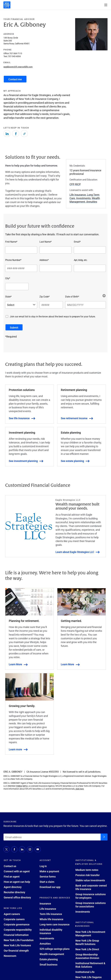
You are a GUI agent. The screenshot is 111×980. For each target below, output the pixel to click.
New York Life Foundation (19, 940)
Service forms (48, 876)
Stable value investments (90, 880)
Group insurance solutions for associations (91, 905)
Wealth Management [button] (85, 200)
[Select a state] (21, 305)
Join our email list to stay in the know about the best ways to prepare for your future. (53, 316)
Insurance (45, 903)
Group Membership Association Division (87, 956)
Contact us (10, 866)
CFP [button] (72, 184)
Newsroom (10, 956)
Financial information (16, 935)
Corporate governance (17, 924)
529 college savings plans (55, 949)
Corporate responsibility (18, 930)
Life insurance (48, 909)
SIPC (25, 786)
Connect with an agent (17, 871)
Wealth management (52, 954)
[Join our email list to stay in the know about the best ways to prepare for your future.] (7, 316)
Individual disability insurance (51, 931)
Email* (77, 242)
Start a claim (47, 882)
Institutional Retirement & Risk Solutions (90, 965)
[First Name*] (21, 250)
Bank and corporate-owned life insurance (91, 887)
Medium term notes (87, 870)
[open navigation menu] (106, 5)
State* (8, 296)
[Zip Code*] (51, 305)
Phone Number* (13, 260)
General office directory (17, 897)
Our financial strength (16, 951)
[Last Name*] (55, 250)
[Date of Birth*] (85, 305)
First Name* (11, 242)
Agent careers (12, 914)
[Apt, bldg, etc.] (90, 268)
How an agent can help (17, 882)
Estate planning (49, 959)
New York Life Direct (87, 949)
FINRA (19, 786)
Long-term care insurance (55, 924)
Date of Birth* (72, 296)
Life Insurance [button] (78, 195)
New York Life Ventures (17, 945)
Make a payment (49, 871)
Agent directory (13, 887)
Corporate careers (14, 919)
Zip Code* (45, 296)
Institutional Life (85, 972)
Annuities (45, 944)
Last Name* (46, 242)
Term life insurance (51, 914)
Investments (47, 938)
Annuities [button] (92, 202)
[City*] (17, 287)
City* (8, 278)
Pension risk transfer (88, 875)
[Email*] (90, 250)
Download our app (50, 887)
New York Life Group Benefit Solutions (87, 942)
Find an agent (12, 876)
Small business (48, 964)
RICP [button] (78, 184)
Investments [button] (83, 198)
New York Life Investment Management (90, 934)
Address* (44, 260)
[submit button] (14, 327)
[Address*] (55, 268)
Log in (43, 866)
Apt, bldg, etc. (81, 260)
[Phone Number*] (21, 268)
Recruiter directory (14, 892)
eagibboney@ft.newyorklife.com (18, 67)
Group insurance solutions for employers (91, 896)
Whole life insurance (51, 919)
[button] (104, 296)
